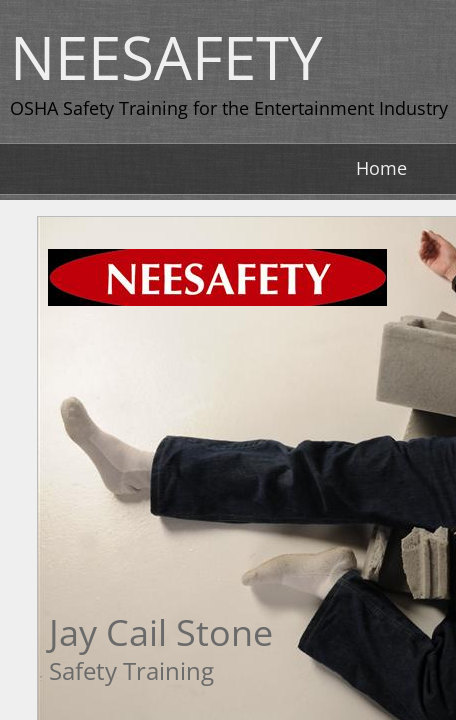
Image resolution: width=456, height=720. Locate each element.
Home (381, 168)
